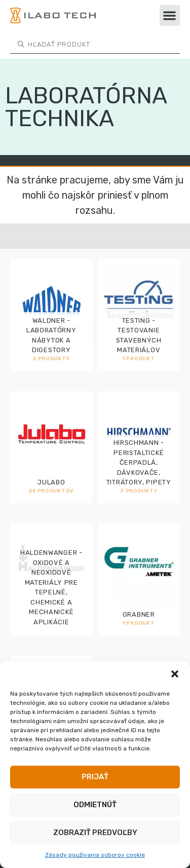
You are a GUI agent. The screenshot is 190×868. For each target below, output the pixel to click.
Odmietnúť (95, 805)
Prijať (95, 777)
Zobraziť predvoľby (95, 833)
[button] (175, 674)
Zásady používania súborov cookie (95, 855)
